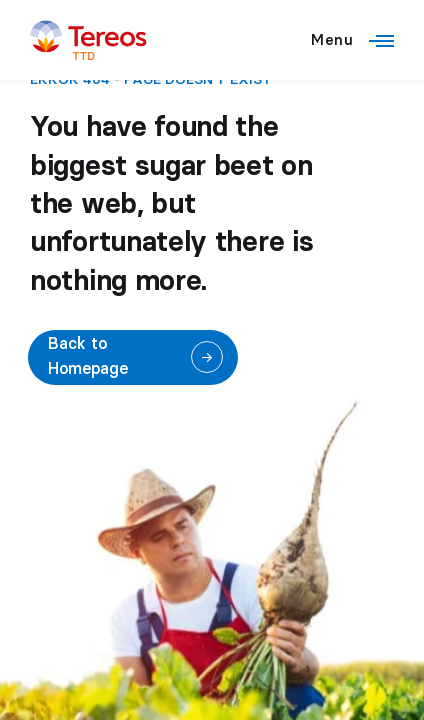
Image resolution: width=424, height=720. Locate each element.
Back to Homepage (88, 357)
